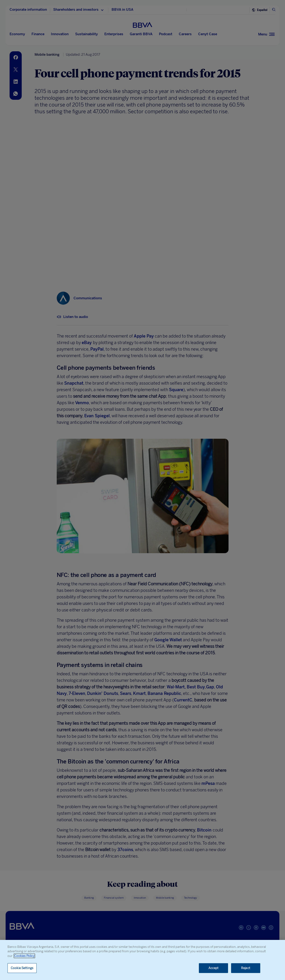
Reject (246, 968)
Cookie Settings (22, 968)
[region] (142, 960)
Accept (214, 968)
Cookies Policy (24, 956)
